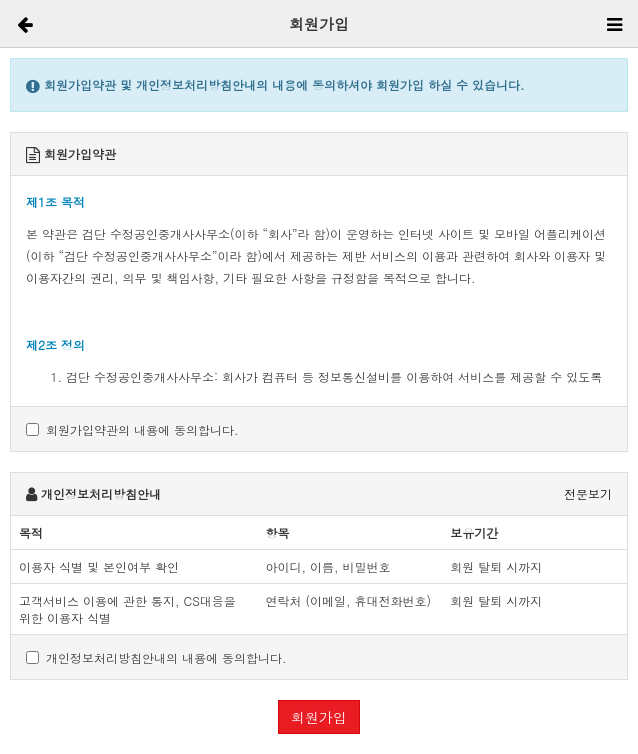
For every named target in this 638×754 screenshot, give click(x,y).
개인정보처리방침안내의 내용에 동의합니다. (156, 657)
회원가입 (319, 717)
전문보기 (588, 493)
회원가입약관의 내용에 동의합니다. (132, 429)
